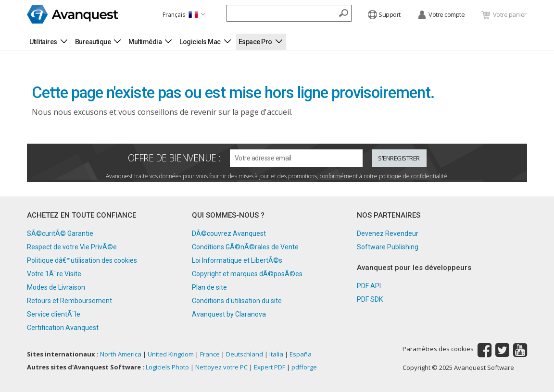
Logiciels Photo (167, 367)
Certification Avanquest (63, 328)
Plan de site (209, 287)
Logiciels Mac (200, 42)
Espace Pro (255, 42)
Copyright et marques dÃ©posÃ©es (247, 274)
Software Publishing (388, 247)
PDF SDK (370, 299)
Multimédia (145, 42)
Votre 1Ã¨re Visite (54, 274)
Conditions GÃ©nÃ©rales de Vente (245, 247)
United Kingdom (171, 354)
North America (121, 354)
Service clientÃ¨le (54, 314)
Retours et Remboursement (69, 301)
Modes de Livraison (56, 287)
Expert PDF (270, 367)
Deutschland (245, 354)
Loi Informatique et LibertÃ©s (237, 260)
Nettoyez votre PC (221, 367)
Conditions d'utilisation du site (237, 301)
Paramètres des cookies (438, 349)
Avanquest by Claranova (229, 314)
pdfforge (304, 367)
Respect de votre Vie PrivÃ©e (72, 247)
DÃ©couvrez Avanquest (229, 233)
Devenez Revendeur (388, 233)
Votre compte (441, 15)
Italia (276, 354)
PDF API (369, 286)
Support (384, 15)
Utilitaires (43, 42)
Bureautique (93, 42)
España (301, 354)
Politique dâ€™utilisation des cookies (82, 260)
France (210, 354)
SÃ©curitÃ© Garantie (60, 233)
